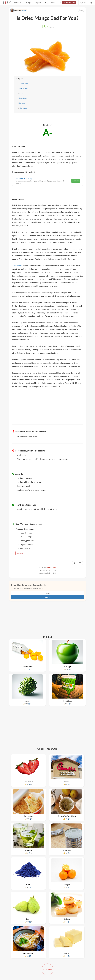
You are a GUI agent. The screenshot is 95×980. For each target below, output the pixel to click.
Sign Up (83, 3)
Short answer (24, 83)
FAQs (21, 93)
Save (81, 10)
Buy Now (76, 181)
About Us (17, 3)
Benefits (22, 103)
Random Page (69, 3)
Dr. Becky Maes (51, 567)
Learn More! (21, 553)
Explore (39, 3)
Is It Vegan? (28, 3)
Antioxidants (17, 266)
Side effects (23, 98)
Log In (91, 3)
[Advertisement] (47, 405)
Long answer (23, 88)
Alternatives (23, 108)
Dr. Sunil (24, 10)
